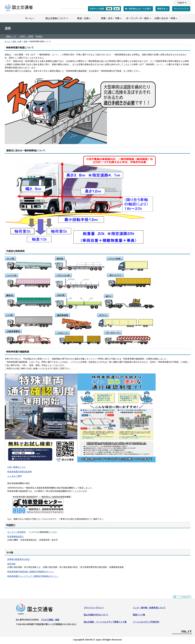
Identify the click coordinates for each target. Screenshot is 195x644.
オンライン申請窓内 (16, 532)
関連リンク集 (139, 616)
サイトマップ (180, 9)
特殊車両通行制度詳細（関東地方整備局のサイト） (31, 572)
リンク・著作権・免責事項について (149, 608)
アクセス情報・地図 (50, 620)
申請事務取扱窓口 (15, 537)
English (181, 2)
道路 (25, 42)
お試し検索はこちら (16, 467)
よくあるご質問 (14, 476)
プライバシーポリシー (94, 608)
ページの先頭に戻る (181, 599)
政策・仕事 (17, 42)
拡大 (117, 9)
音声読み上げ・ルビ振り (140, 9)
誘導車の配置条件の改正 (19, 559)
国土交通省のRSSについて (96, 616)
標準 (109, 9)
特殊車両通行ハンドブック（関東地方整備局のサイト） (33, 576)
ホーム (7, 42)
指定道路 (11, 564)
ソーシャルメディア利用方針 (146, 623)
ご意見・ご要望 (26, 36)
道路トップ (11, 36)
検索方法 (161, 9)
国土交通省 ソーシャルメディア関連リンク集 (105, 623)
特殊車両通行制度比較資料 (20, 472)
